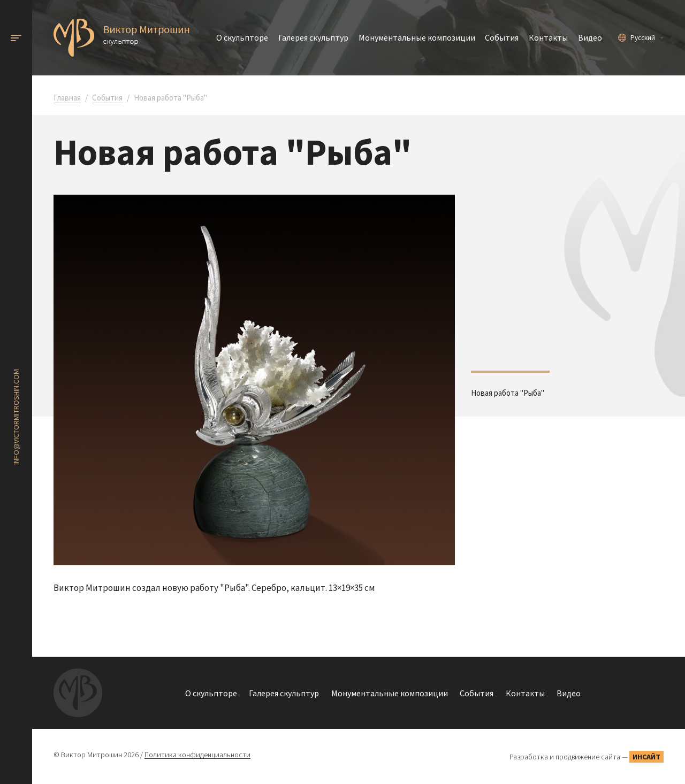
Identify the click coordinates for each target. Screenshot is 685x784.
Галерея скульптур (313, 37)
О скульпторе (242, 37)
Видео (590, 37)
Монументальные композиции (417, 37)
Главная (67, 98)
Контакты (548, 37)
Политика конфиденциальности (197, 755)
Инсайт (646, 757)
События (502, 37)
